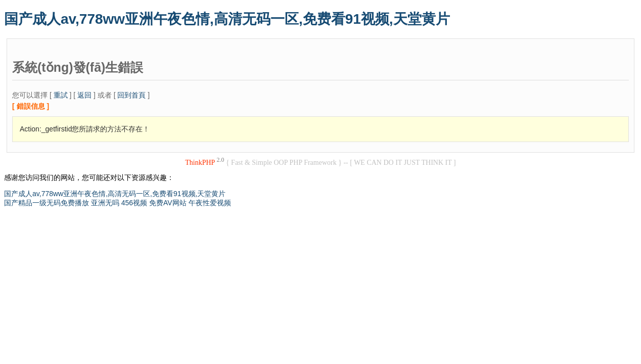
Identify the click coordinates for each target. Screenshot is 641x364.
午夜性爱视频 (210, 203)
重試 (61, 95)
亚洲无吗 (105, 203)
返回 (84, 95)
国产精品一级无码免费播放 (47, 203)
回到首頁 (131, 95)
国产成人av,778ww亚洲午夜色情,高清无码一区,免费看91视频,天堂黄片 (227, 19)
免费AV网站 (168, 203)
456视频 (134, 203)
